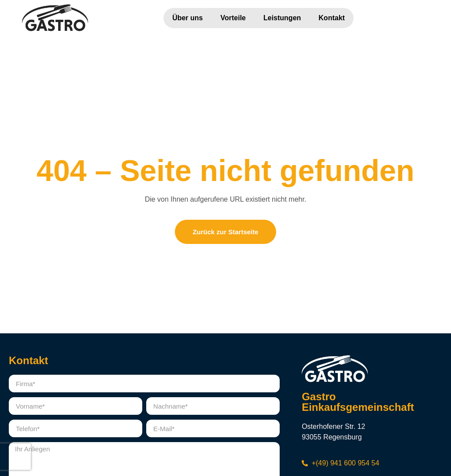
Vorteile (233, 18)
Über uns (187, 18)
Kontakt (332, 18)
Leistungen (282, 18)
